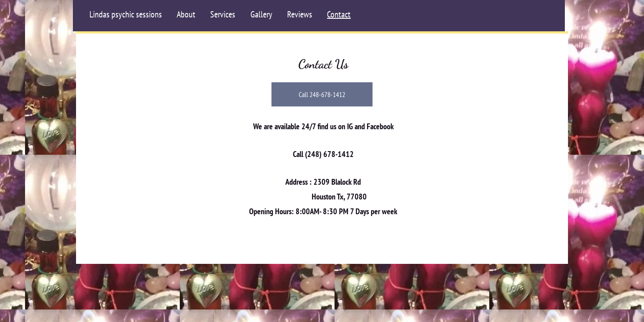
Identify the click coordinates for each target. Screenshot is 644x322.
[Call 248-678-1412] (322, 94)
